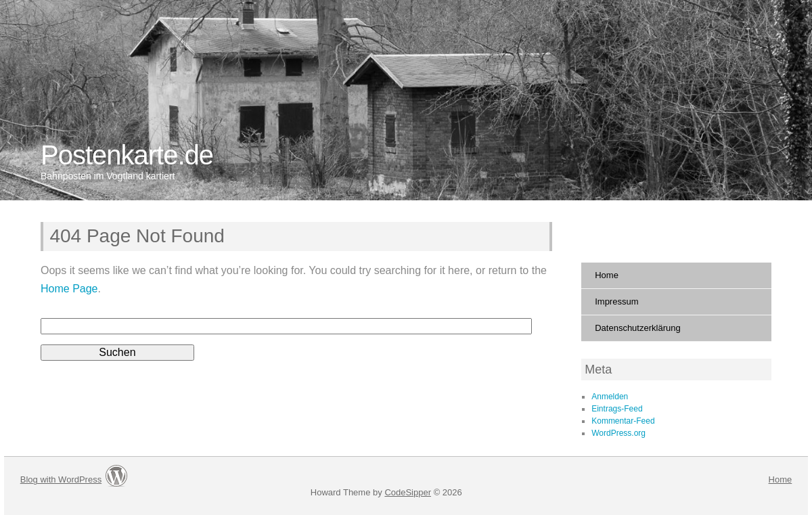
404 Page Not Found (137, 236)
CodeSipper (408, 492)
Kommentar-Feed (623, 421)
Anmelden (610, 397)
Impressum (616, 301)
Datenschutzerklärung (637, 328)
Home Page (69, 289)
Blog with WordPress (61, 479)
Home (607, 275)
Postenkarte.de (127, 155)
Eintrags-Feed (617, 409)
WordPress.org (618, 433)
